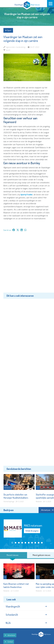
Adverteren (10, 635)
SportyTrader (27, 195)
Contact (9, 642)
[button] (12, 543)
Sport (8, 30)
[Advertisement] (27, 264)
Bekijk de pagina (32, 531)
